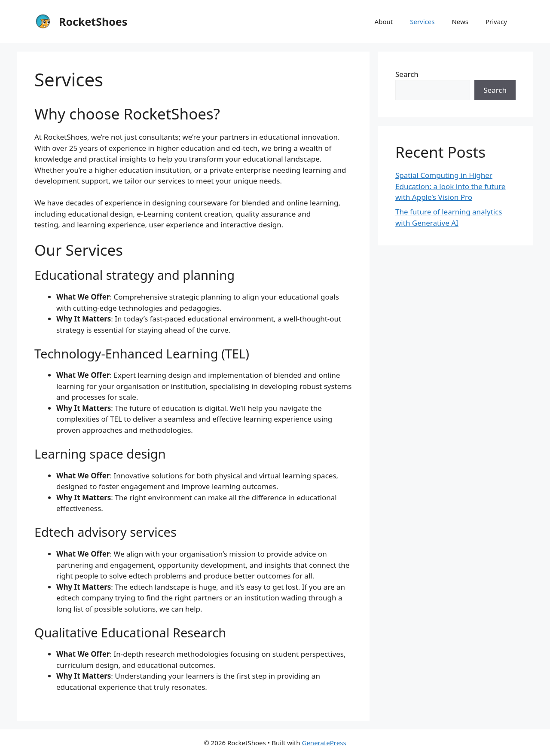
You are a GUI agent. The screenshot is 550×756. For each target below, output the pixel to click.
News (460, 21)
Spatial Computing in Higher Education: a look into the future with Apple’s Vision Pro (450, 186)
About (384, 21)
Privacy (496, 21)
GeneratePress (324, 743)
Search (407, 74)
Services (422, 21)
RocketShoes (93, 21)
